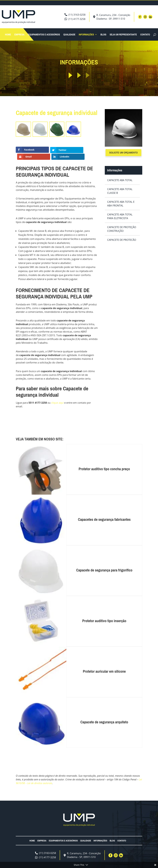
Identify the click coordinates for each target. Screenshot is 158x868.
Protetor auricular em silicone (104, 666)
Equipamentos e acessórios (44, 35)
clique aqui (57, 397)
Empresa (19, 35)
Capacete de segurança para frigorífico (104, 565)
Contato (145, 35)
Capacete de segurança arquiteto (104, 717)
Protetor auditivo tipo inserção (104, 615)
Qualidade (69, 35)
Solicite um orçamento (123, 152)
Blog (103, 35)
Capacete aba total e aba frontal (121, 204)
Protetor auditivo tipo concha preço (104, 464)
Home (8, 35)
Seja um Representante (123, 35)
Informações (86, 35)
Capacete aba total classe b (120, 191)
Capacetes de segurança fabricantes (104, 514)
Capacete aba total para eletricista (120, 216)
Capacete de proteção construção (122, 229)
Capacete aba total (120, 180)
